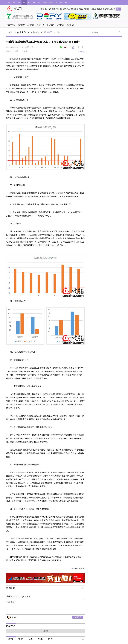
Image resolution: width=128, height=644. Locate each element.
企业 (29, 2)
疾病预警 (86, 9)
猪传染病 (48, 32)
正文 (59, 32)
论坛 (66, 2)
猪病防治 (80, 9)
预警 (14, 2)
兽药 (50, 9)
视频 (51, 2)
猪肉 (68, 9)
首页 (9, 2)
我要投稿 (81, 52)
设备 (46, 9)
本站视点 (93, 9)
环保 (61, 9)
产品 (56, 2)
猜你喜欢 (11, 588)
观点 (50, 639)
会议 (34, 2)
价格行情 (106, 9)
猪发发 (14, 617)
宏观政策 (99, 9)
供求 (39, 2)
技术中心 (21, 32)
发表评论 (78, 617)
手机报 (45, 2)
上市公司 (112, 9)
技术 (24, 2)
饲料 (57, 9)
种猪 (43, 9)
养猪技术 (73, 9)
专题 (61, 2)
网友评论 (11, 626)
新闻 (19, 2)
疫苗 (54, 9)
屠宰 (65, 9)
